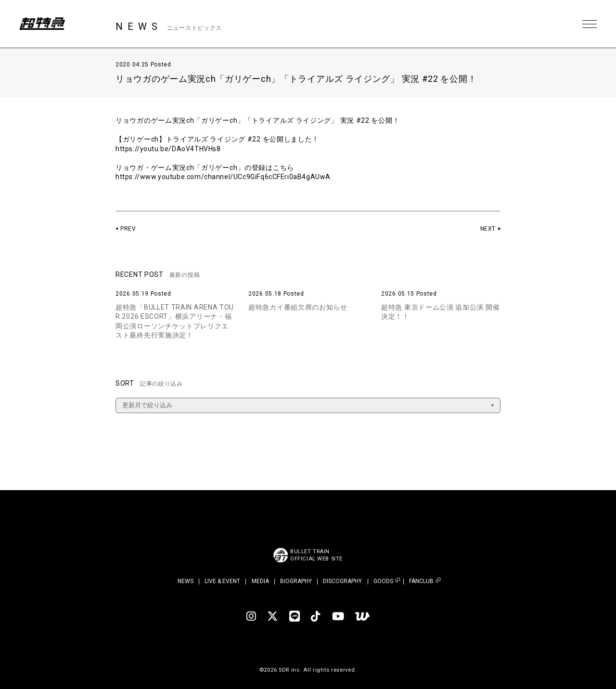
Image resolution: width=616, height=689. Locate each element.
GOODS (383, 581)
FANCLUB (421, 581)
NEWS (186, 581)
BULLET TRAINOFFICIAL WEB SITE (316, 555)
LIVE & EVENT (222, 581)
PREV (128, 229)
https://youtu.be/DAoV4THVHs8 (169, 149)
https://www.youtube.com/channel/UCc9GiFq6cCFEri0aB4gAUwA (225, 177)
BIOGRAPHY (296, 581)
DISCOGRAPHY (342, 581)
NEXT (488, 229)
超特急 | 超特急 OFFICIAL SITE (43, 24)
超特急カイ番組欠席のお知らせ (298, 307)
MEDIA (260, 581)
